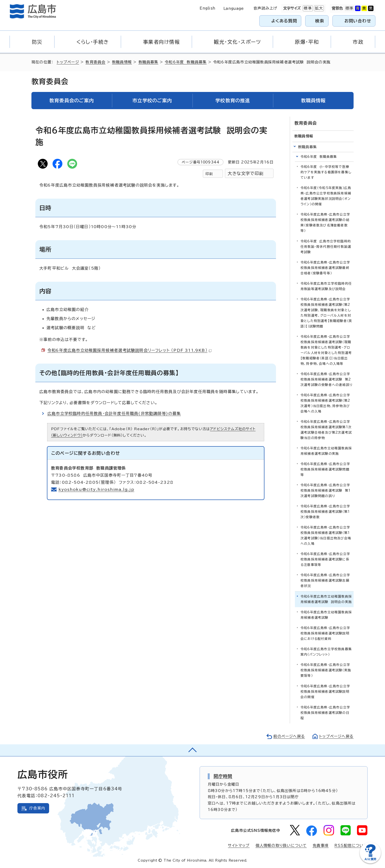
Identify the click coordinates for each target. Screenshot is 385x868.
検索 (320, 21)
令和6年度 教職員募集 (186, 62)
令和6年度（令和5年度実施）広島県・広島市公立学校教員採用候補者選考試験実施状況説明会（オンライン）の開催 (326, 196)
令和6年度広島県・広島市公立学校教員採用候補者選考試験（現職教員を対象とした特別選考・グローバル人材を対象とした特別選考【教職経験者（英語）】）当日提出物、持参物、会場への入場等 (326, 350)
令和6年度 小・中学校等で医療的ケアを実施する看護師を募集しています (326, 172)
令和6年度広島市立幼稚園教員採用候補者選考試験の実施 (326, 451)
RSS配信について (351, 846)
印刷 (209, 174)
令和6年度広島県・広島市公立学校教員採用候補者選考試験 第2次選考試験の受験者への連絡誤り (326, 379)
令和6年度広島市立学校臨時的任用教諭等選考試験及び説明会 (326, 286)
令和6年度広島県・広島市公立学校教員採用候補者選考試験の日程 (325, 713)
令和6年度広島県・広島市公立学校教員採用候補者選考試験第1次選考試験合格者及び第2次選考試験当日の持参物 (326, 430)
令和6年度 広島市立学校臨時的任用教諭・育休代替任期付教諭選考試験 (326, 247)
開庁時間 (223, 776)
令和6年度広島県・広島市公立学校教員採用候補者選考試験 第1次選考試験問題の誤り (326, 491)
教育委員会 (95, 62)
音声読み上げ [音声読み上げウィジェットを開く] (265, 8)
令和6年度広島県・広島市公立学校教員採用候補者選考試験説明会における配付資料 (325, 633)
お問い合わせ (358, 21)
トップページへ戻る (336, 736)
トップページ (68, 62)
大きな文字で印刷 (246, 173)
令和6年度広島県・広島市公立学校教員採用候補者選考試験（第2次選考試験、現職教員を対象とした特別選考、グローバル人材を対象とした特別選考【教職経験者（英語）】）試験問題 (326, 313)
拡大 (318, 8)
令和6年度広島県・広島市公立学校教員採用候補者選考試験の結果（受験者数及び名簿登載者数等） (325, 223)
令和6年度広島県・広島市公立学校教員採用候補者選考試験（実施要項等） (326, 670)
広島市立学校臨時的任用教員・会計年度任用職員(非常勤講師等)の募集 (114, 413)
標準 (307, 8)
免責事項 (321, 846)
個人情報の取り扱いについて (281, 846)
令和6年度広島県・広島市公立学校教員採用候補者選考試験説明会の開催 (325, 692)
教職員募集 (148, 62)
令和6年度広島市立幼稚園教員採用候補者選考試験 (326, 615)
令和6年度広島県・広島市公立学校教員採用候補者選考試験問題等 (325, 469)
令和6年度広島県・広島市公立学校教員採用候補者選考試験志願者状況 (325, 581)
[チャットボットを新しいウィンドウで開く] (370, 862)
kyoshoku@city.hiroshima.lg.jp (96, 489)
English (207, 8)
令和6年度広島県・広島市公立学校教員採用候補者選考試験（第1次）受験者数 (325, 512)
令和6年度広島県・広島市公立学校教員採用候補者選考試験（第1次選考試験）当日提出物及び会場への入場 (326, 536)
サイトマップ (239, 846)
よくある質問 (284, 21)
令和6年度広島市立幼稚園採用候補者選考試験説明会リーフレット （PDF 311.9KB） (130, 350)
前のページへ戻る (289, 736)
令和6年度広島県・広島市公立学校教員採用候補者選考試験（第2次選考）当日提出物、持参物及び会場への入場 (325, 403)
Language (234, 8)
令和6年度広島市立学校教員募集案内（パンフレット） (326, 652)
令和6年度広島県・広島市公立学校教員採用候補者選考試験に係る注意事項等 (325, 559)
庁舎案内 (37, 808)
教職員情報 (122, 62)
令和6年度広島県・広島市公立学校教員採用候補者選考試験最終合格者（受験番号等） (325, 268)
